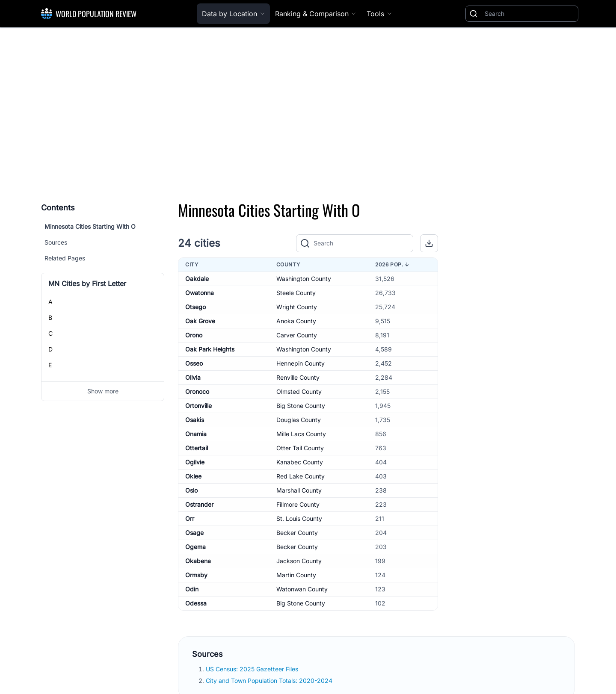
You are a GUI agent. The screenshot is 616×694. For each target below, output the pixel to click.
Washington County (304, 279)
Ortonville (198, 406)
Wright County (297, 307)
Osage (194, 533)
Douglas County (299, 420)
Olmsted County (299, 391)
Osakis (195, 420)
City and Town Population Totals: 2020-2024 (270, 681)
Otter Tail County (300, 448)
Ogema (195, 547)
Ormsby (196, 575)
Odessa (196, 603)
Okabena (198, 561)
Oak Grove (200, 321)
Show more (103, 391)
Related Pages (65, 258)
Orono (194, 335)
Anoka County (296, 321)
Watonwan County (302, 589)
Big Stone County (301, 406)
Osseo (194, 363)
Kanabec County (300, 462)
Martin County (296, 575)
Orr (190, 518)
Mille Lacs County (301, 434)
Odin (192, 589)
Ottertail (197, 448)
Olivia (193, 377)
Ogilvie (195, 462)
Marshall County (299, 490)
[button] (429, 243)
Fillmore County (298, 504)
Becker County (297, 533)
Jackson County (299, 561)
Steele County (296, 293)
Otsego (195, 307)
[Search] (530, 14)
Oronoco (197, 391)
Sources (56, 242)
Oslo (191, 490)
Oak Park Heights (210, 349)
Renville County (298, 377)
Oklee (193, 476)
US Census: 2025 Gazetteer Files (253, 669)
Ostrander (199, 504)
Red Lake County (301, 476)
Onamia (196, 434)
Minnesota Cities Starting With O (90, 226)
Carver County (297, 335)
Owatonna (200, 293)
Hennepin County (301, 363)
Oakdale (197, 279)
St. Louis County (299, 518)
